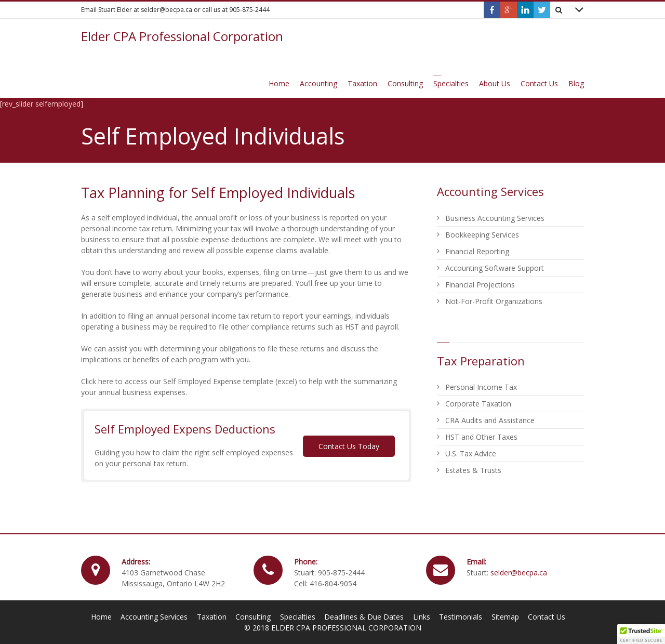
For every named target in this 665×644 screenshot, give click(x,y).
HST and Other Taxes (481, 437)
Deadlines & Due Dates (364, 617)
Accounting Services (154, 617)
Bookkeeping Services (482, 235)
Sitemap (505, 617)
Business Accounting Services (495, 218)
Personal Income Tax (481, 387)
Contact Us (547, 617)
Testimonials (461, 617)
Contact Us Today (349, 446)
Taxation (212, 617)
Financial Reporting (477, 251)
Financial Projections (480, 285)
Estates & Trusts (473, 470)
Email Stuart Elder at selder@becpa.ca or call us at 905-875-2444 (175, 10)
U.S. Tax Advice (471, 454)
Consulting (253, 617)
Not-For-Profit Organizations (494, 301)
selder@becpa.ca (519, 573)
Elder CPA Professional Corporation (182, 36)
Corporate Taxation (478, 404)
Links (422, 617)
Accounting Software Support (495, 268)
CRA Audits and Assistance (490, 420)
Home (101, 617)
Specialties (298, 617)
